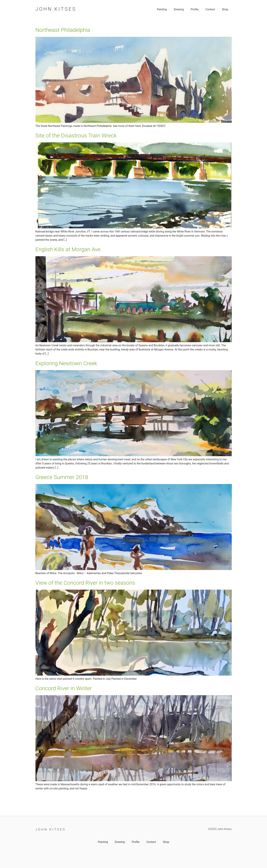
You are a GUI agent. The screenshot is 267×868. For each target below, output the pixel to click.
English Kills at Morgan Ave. (69, 249)
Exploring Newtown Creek (66, 363)
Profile (195, 9)
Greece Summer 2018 (62, 477)
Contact (210, 9)
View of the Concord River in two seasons (85, 583)
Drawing (179, 9)
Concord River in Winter (64, 688)
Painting (162, 9)
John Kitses (56, 9)
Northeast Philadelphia (63, 30)
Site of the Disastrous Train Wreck (76, 135)
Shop (225, 9)
